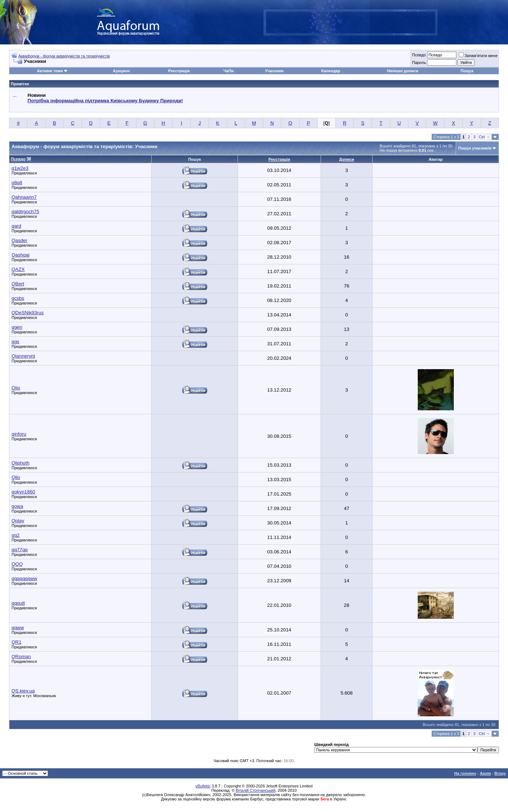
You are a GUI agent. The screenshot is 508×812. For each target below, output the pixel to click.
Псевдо (419, 55)
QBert (18, 284)
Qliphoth (21, 463)
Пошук (467, 71)
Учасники (274, 71)
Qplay (18, 521)
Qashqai (21, 255)
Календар (331, 71)
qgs (16, 342)
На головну (465, 773)
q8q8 (17, 183)
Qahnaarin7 (24, 197)
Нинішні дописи (403, 71)
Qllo (16, 477)
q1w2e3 (20, 168)
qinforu (19, 434)
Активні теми (50, 71)
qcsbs (18, 298)
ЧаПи (229, 71)
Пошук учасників (475, 148)
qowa (17, 506)
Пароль (419, 62)
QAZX (18, 269)
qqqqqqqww (24, 578)
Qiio (16, 388)
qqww (18, 628)
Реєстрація (179, 71)
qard (16, 226)
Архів (485, 773)
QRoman (21, 656)
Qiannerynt (23, 356)
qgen (17, 327)
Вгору (500, 773)
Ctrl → (484, 137)
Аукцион (121, 71)
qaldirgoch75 (25, 211)
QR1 (16, 642)
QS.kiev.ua (23, 691)
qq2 (16, 535)
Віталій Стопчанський (256, 790)
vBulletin (203, 786)
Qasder (19, 240)
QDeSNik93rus (28, 313)
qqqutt (18, 603)
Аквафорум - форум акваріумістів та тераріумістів (64, 56)
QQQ (17, 564)
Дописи (347, 159)
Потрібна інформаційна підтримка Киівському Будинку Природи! (105, 101)
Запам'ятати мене (478, 56)
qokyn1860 (23, 492)
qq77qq (19, 550)
